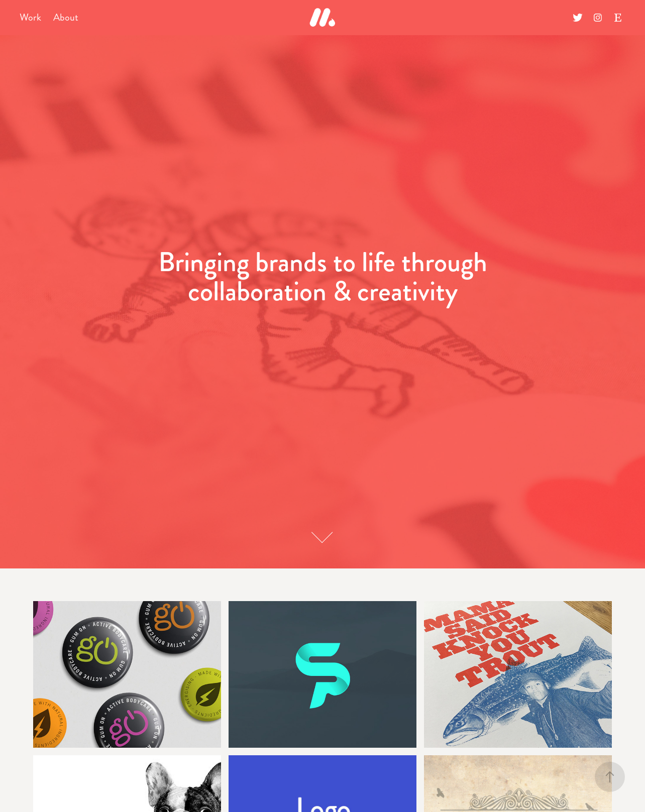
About (66, 17)
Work (30, 17)
